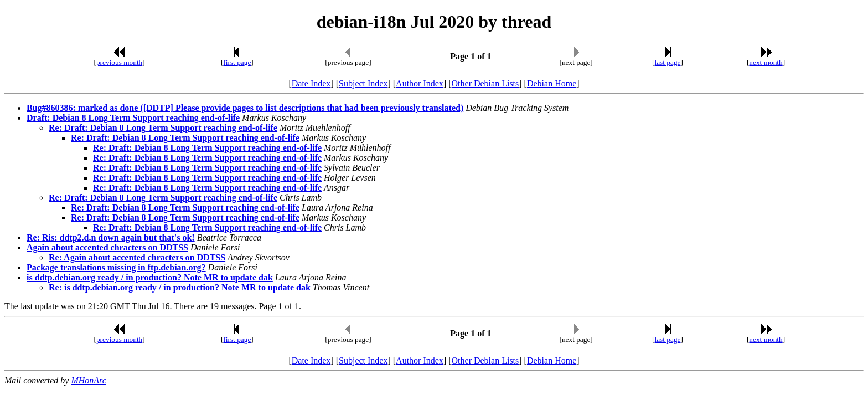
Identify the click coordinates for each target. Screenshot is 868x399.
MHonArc (88, 380)
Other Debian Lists (485, 83)
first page (237, 62)
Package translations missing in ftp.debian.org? (116, 267)
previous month (119, 62)
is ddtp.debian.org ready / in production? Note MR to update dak (150, 277)
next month (766, 62)
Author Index (420, 83)
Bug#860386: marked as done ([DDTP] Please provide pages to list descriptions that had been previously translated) (245, 108)
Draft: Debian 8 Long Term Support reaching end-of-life (133, 118)
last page (668, 62)
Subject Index (363, 83)
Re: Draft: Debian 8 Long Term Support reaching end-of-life (163, 128)
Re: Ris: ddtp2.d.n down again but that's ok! (111, 237)
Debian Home (552, 83)
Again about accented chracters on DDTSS (107, 247)
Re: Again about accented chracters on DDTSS (137, 257)
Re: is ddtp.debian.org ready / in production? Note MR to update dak (180, 287)
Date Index (311, 83)
